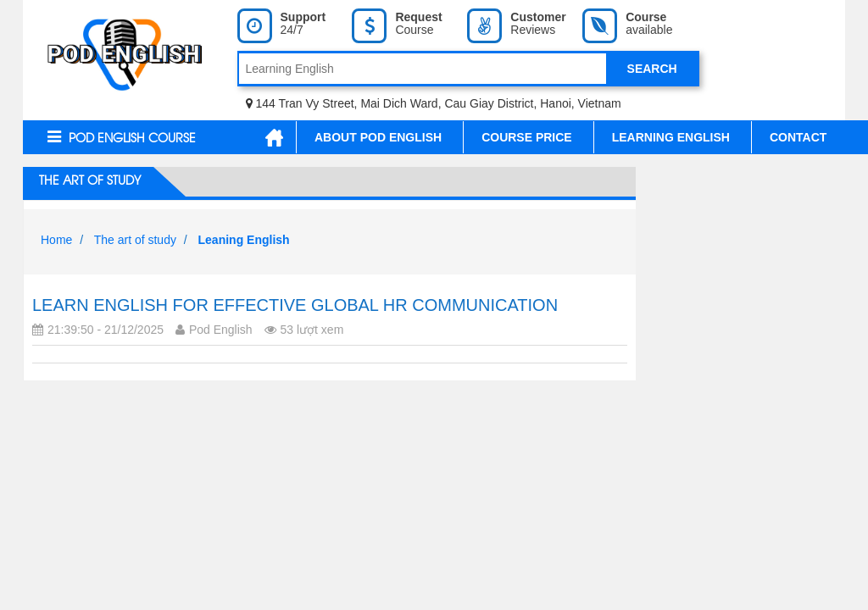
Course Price (527, 137)
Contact (798, 137)
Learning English (671, 137)
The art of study (88, 181)
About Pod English (378, 137)
